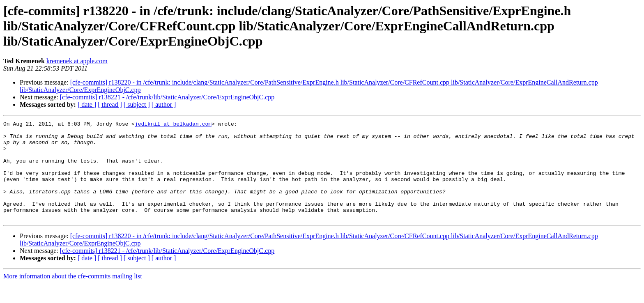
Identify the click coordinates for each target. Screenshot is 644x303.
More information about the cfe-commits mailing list (73, 296)
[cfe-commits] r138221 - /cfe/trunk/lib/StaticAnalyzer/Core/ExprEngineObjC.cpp (167, 97)
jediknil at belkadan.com (173, 125)
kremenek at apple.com (77, 61)
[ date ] (87, 104)
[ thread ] (110, 104)
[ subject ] (137, 104)
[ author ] (164, 104)
